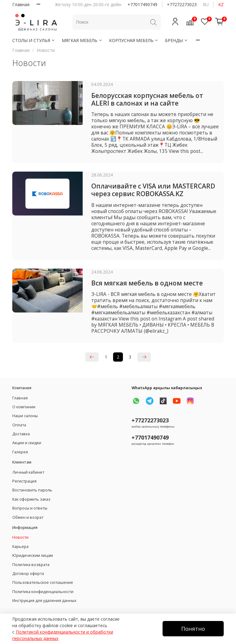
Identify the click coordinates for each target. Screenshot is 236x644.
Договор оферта (28, 574)
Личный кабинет (28, 472)
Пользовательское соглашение (43, 582)
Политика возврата (31, 565)
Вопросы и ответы (30, 508)
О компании (24, 407)
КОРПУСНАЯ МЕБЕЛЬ (134, 40)
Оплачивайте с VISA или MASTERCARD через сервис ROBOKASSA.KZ (153, 190)
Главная (21, 4)
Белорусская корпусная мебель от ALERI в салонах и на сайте (147, 99)
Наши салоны (25, 416)
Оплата (19, 425)
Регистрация (24, 481)
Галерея (20, 452)
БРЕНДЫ (177, 40)
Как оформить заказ (31, 499)
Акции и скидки (27, 443)
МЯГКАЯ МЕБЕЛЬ (82, 40)
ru (206, 4)
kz (221, 4)
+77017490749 (142, 4)
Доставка (21, 434)
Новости (20, 537)
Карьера (20, 547)
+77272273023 (182, 4)
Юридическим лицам (33, 555)
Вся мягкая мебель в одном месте (147, 283)
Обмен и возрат (28, 517)
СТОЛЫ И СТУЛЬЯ (34, 40)
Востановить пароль (32, 490)
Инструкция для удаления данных (44, 601)
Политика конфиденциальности (43, 592)
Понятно (193, 629)
